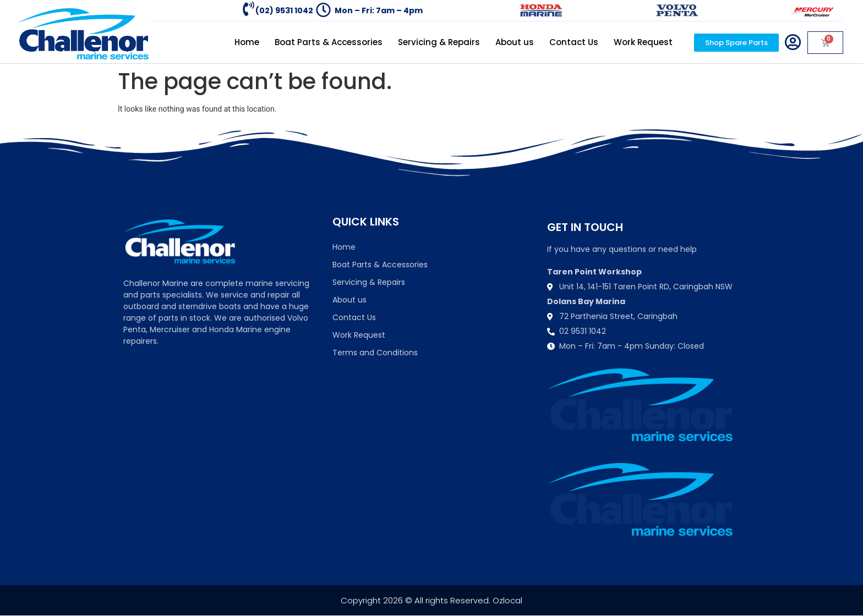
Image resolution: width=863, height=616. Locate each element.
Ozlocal (507, 600)
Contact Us (574, 42)
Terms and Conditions (375, 353)
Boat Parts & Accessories (329, 42)
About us (515, 42)
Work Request (643, 42)
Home (247, 42)
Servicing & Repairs (439, 42)
